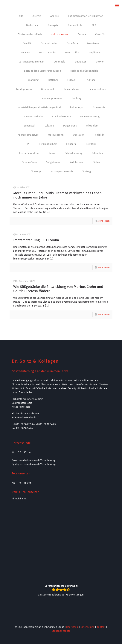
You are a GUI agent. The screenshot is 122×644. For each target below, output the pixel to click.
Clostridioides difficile (30, 34)
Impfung (77, 98)
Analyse (55, 16)
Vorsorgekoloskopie (62, 171)
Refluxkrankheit (48, 144)
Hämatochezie (71, 89)
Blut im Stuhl (75, 25)
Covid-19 (100, 34)
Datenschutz (88, 627)
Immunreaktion (97, 89)
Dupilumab (95, 53)
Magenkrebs (70, 126)
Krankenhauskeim (33, 117)
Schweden (97, 153)
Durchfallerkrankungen (31, 62)
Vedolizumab (77, 162)
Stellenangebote (61, 631)
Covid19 (27, 43)
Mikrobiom (92, 126)
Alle (21, 16)
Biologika (53, 25)
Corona (82, 34)
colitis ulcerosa (60, 34)
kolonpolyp (77, 107)
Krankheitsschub (61, 117)
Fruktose (91, 80)
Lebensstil (30, 126)
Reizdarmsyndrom (29, 153)
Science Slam (29, 162)
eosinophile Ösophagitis (84, 71)
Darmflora (72, 43)
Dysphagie (59, 62)
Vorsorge (36, 171)
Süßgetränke (53, 162)
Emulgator (80, 62)
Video (97, 162)
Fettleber (53, 80)
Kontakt (101, 627)
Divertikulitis (72, 53)
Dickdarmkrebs (47, 53)
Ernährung (33, 80)
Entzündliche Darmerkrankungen (43, 71)
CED (94, 25)
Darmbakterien (49, 43)
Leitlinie (49, 126)
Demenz (25, 53)
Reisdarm (71, 144)
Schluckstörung (74, 153)
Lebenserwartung (90, 117)
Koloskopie (99, 107)
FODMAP (72, 80)
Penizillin (99, 135)
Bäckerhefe (32, 25)
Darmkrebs (93, 43)
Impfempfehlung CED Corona (36, 240)
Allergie (37, 16)
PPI (28, 144)
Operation (79, 135)
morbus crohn (56, 135)
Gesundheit (48, 89)
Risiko (52, 153)
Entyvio (100, 62)
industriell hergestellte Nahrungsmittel (39, 107)
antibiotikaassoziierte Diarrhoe (86, 16)
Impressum (72, 627)
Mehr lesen (104, 221)
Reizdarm (91, 144)
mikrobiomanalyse (28, 135)
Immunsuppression (52, 98)
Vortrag (87, 171)
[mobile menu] (117, 6)
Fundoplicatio (24, 89)
